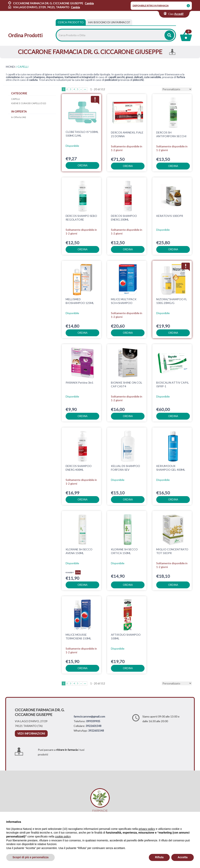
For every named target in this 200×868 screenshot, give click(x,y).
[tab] (109, 22)
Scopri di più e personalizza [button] (30, 857)
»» (85, 89)
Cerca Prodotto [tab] (71, 22)
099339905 (93, 721)
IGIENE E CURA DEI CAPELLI (29, 103)
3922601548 (94, 726)
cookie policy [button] (63, 836)
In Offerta (19, 117)
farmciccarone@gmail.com (89, 716)
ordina (83, 165)
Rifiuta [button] (159, 857)
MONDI (11, 67)
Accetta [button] (183, 857)
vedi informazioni (31, 733)
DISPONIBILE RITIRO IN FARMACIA (151, 6)
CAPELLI (16, 99)
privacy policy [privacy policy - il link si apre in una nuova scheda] (147, 829)
